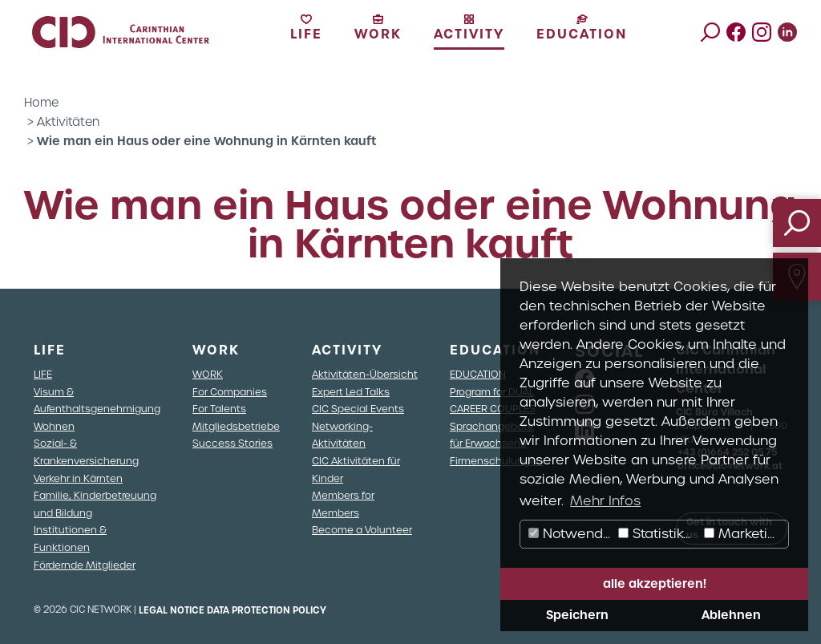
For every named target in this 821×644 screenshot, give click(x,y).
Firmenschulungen (496, 461)
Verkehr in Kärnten (78, 478)
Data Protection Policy (267, 610)
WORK (208, 374)
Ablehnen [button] (731, 615)
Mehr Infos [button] (605, 501)
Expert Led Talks (351, 392)
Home (41, 103)
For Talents (219, 409)
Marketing (744, 534)
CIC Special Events (358, 409)
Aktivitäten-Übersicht (365, 374)
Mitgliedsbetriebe (236, 426)
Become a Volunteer (362, 530)
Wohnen (54, 426)
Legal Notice (172, 610)
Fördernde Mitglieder (85, 565)
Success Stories (233, 443)
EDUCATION (478, 374)
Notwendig (571, 534)
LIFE (43, 374)
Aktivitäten (68, 122)
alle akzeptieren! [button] (655, 584)
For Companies (230, 392)
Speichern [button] (577, 615)
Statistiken (659, 534)
